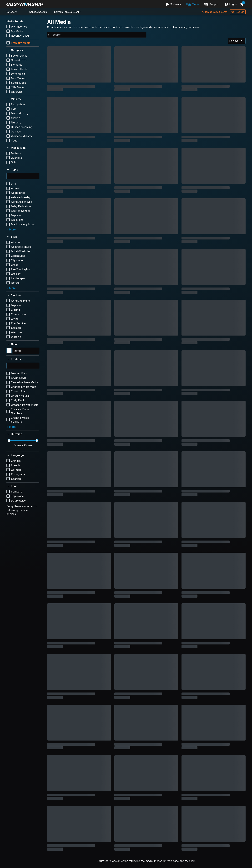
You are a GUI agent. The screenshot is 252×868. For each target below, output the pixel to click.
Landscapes (18, 278)
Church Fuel (19, 391)
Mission (16, 118)
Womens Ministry (22, 136)
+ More (11, 229)
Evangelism (18, 104)
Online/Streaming (22, 127)
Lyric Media (18, 74)
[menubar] (193, 4)
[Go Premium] (238, 12)
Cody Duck (18, 400)
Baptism (16, 215)
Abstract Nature (21, 247)
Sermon (16, 328)
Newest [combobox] (234, 41)
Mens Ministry (20, 113)
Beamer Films (19, 373)
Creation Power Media (25, 405)
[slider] (9, 440)
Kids (13, 109)
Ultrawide (17, 92)
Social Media (19, 83)
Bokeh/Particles (21, 251)
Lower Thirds (19, 69)
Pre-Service (18, 323)
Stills (14, 162)
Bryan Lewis (18, 378)
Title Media (18, 87)
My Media (17, 31)
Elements (17, 65)
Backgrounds (19, 56)
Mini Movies (18, 78)
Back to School (20, 211)
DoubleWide (18, 501)
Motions (16, 153)
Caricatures (18, 256)
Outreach (17, 132)
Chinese (16, 461)
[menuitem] (174, 4)
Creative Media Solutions (20, 420)
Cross (15, 265)
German (16, 470)
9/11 (13, 184)
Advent (15, 188)
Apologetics (18, 193)
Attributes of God (22, 202)
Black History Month (24, 224)
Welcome (17, 332)
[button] (23, 50)
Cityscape (17, 260)
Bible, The (17, 220)
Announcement (20, 301)
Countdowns (19, 60)
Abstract (16, 242)
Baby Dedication (21, 206)
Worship (16, 337)
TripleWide (17, 496)
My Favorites (19, 27)
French (15, 465)
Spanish (16, 479)
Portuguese (18, 474)
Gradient (16, 274)
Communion (18, 314)
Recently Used (20, 36)
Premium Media (21, 43)
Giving (15, 319)
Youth (15, 141)
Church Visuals (20, 396)
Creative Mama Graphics (20, 411)
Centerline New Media (24, 382)
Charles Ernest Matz (23, 387)
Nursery (16, 122)
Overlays (16, 158)
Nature (15, 283)
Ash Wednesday (21, 197)
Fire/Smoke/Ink (20, 269)
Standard (17, 492)
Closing (15, 310)
